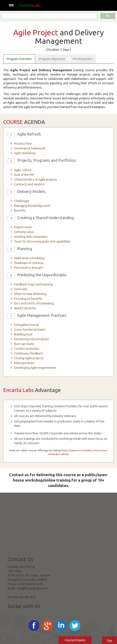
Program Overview (19, 59)
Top (109, 641)
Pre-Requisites (83, 59)
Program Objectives (52, 59)
